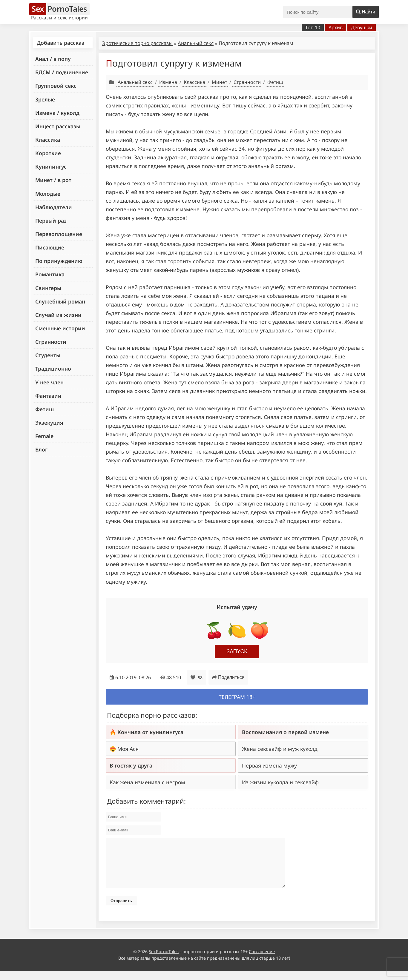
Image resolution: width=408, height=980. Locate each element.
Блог (41, 449)
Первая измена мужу (269, 765)
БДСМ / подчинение (62, 72)
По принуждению (59, 261)
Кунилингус (51, 167)
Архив (336, 27)
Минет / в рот (53, 180)
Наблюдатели (54, 207)
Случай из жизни (58, 315)
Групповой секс (56, 86)
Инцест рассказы (58, 126)
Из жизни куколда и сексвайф (280, 782)
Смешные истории (60, 328)
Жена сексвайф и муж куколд (280, 749)
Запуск (237, 651)
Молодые (48, 194)
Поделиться (228, 677)
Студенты (48, 355)
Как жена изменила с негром (147, 782)
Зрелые (45, 99)
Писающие (50, 247)
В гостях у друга (131, 765)
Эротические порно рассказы (137, 43)
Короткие (48, 153)
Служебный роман (60, 301)
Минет (219, 82)
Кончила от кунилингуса (150, 732)
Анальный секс (196, 43)
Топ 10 (313, 27)
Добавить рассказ (60, 43)
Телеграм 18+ (237, 697)
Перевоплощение (59, 234)
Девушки (362, 27)
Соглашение (262, 960)
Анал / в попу (53, 59)
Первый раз (51, 221)
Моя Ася (128, 749)
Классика (48, 140)
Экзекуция (49, 423)
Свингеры (48, 288)
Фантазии (48, 396)
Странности (51, 342)
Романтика (50, 274)
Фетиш (45, 409)
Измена (168, 82)
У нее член (49, 382)
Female (44, 436)
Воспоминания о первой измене (285, 732)
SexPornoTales (164, 960)
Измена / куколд (57, 113)
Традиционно (53, 369)
